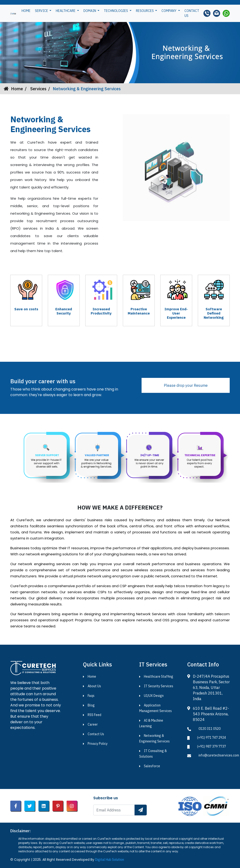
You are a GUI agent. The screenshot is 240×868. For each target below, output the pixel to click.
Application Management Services (156, 708)
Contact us (192, 13)
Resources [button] (145, 11)
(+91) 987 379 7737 (212, 746)
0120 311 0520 (210, 729)
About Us (94, 686)
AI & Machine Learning (151, 723)
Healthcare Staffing (159, 676)
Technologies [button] (116, 11)
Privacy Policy (98, 744)
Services (38, 89)
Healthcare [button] (66, 11)
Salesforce (152, 766)
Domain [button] (90, 11)
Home (26, 11)
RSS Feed (94, 715)
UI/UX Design (154, 696)
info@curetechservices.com (219, 755)
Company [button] (169, 11)
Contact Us (96, 734)
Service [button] (42, 11)
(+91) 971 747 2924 (212, 738)
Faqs (91, 696)
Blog (91, 705)
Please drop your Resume (186, 385)
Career (93, 724)
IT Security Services (159, 686)
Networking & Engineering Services (154, 738)
